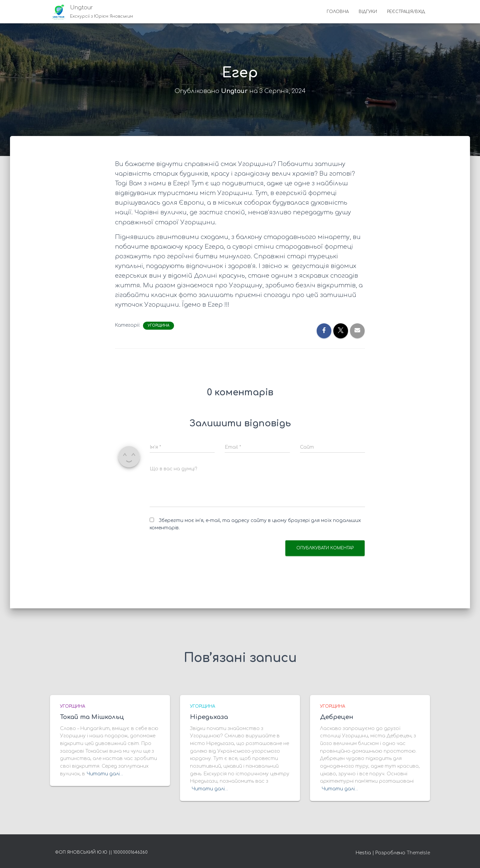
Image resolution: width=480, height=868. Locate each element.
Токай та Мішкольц (92, 717)
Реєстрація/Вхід (406, 12)
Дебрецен (337, 717)
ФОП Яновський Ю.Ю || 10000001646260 (101, 852)
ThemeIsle (418, 853)
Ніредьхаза (209, 717)
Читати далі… (105, 774)
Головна (338, 12)
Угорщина (158, 325)
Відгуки (368, 12)
